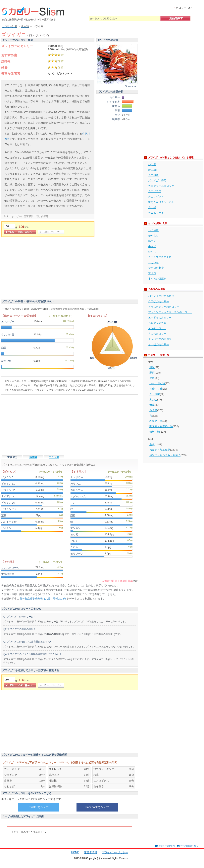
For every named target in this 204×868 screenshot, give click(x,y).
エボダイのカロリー (160, 318)
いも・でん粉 (157, 383)
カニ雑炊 (153, 175)
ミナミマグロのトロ (160, 257)
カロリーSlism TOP (167, 846)
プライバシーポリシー (115, 852)
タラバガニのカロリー (161, 339)
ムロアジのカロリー (160, 323)
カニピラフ (155, 191)
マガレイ (153, 262)
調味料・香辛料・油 (161, 426)
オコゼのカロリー (159, 344)
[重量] (9, 226)
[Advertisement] (35, 269)
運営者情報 (91, 852)
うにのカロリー (157, 334)
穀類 (152, 367)
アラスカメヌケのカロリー (164, 307)
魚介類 (153, 410)
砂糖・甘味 (156, 389)
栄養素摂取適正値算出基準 (117, 581)
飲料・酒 (155, 432)
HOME (75, 852)
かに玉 (152, 164)
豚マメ (152, 241)
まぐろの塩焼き (157, 279)
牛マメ (152, 246)
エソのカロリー (157, 328)
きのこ (153, 399)
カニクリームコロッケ (161, 186)
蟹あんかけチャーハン (161, 202)
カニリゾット (156, 197)
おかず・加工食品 (160, 450)
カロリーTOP (184, 8)
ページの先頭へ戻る (189, 846)
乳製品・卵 (156, 421)
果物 (152, 378)
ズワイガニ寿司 (157, 181)
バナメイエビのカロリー (162, 296)
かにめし (153, 170)
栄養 (4, 68)
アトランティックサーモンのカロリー (170, 312)
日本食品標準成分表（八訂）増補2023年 (43, 599)
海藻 (152, 405)
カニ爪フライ (156, 213)
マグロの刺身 (156, 268)
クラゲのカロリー (159, 301)
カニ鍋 (152, 207)
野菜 (152, 373)
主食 (152, 444)
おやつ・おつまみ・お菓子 (165, 455)
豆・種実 (155, 394)
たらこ (152, 252)
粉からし (153, 236)
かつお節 (153, 230)
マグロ (152, 273)
